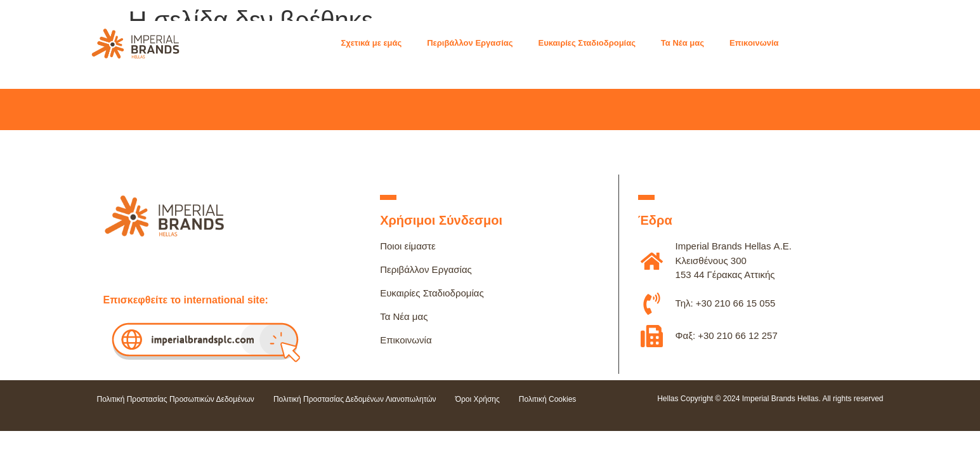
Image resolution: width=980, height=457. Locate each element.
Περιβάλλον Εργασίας (426, 269)
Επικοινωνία (406, 340)
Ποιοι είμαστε (408, 246)
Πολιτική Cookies (548, 399)
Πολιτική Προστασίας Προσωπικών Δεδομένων (176, 399)
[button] (377, 43)
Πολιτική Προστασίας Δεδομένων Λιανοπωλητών (355, 399)
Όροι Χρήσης (478, 399)
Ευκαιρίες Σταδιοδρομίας (432, 293)
